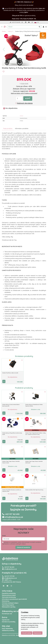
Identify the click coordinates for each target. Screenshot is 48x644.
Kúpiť (28, 98)
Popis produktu (8, 128)
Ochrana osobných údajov (10, 603)
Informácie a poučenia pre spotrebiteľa (14, 599)
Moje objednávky (7, 628)
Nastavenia (38, 633)
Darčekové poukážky (9, 622)
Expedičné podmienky (9, 593)
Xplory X (11, 31)
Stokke (4, 31)
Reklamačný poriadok (9, 595)
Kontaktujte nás (7, 614)
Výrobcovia (6, 620)
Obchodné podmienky (9, 597)
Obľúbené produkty (8, 630)
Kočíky (18, 635)
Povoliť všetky (27, 633)
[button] (2, 27)
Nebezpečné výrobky (9, 607)
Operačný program (8, 605)
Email (4, 536)
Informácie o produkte (22, 128)
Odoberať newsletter (24, 547)
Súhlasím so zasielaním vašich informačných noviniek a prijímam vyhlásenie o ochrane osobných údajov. (22, 543)
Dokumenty (6, 601)
